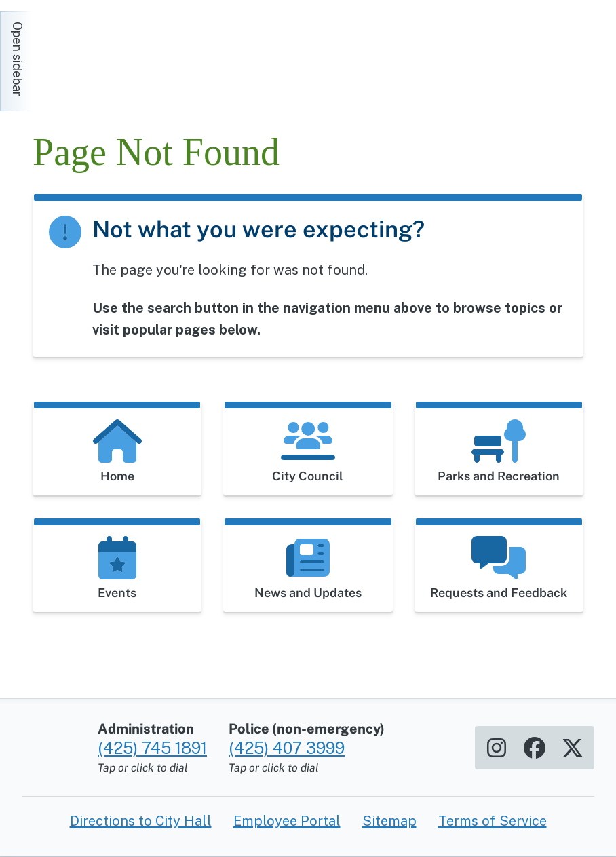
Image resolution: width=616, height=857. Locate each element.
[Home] (155, 54)
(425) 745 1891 (152, 748)
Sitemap (389, 821)
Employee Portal (287, 821)
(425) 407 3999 (287, 748)
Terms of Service (493, 821)
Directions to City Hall (141, 821)
